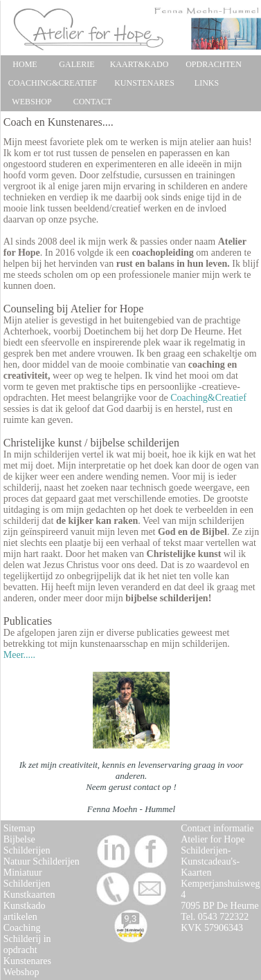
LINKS (207, 83)
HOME (25, 64)
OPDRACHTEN (214, 64)
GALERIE (76, 64)
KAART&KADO (139, 64)
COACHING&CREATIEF (53, 83)
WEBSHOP (31, 102)
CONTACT (93, 102)
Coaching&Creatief (208, 398)
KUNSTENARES (144, 83)
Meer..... (19, 655)
